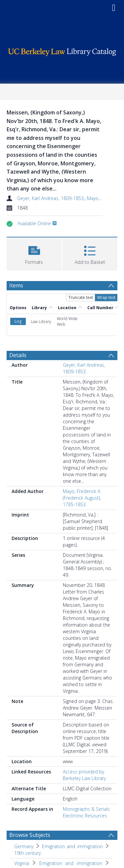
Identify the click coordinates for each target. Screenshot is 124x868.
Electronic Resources (85, 816)
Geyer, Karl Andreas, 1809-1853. (51, 198)
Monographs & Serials (86, 809)
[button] (34, 253)
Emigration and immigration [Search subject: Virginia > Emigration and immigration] (71, 863)
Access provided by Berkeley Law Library (84, 775)
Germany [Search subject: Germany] (24, 846)
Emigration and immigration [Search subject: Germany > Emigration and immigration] (73, 846)
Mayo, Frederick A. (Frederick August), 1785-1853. (82, 498)
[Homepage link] (62, 50)
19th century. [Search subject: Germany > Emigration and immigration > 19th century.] (28, 853)
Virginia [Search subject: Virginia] (22, 863)
